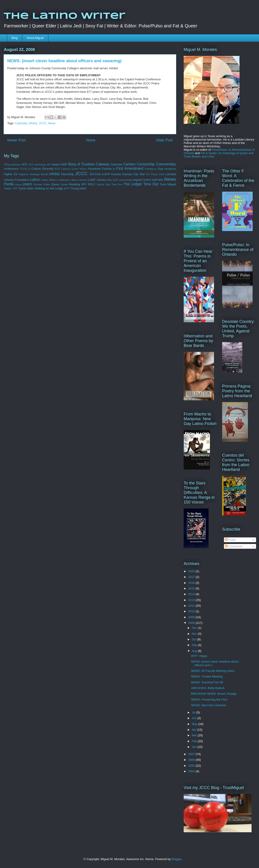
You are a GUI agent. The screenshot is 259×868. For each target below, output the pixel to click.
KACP (106, 174)
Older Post (164, 140)
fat (114, 169)
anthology (40, 164)
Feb (195, 741)
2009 (192, 617)
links (109, 180)
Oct (195, 639)
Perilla (9, 184)
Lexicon (83, 180)
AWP (64, 164)
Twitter (8, 188)
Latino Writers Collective (55, 180)
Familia (107, 169)
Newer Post (16, 140)
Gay (160, 169)
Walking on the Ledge (49, 188)
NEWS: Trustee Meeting (207, 676)
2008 (192, 623)
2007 (192, 754)
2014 (192, 594)
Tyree (22, 188)
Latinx (74, 180)
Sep (195, 645)
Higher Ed (11, 174)
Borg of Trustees (81, 164)
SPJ (84, 184)
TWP (15, 189)
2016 (192, 583)
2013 (192, 600)
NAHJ (147, 180)
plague (18, 185)
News (52, 123)
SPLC (92, 184)
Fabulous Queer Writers (74, 169)
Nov (195, 634)
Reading (74, 184)
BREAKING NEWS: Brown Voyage (214, 694)
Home (91, 140)
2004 (192, 771)
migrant (137, 180)
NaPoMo (158, 180)
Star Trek (111, 184)
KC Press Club (155, 174)
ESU (57, 169)
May (195, 724)
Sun (120, 184)
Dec (195, 628)
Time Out (151, 184)
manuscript (125, 180)
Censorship (146, 164)
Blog (15, 38)
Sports (101, 184)
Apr (195, 730)
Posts (230, 540)
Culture (36, 169)
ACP (24, 164)
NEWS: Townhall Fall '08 (207, 682)
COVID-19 (25, 169)
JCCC (43, 123)
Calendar (21, 123)
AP (49, 164)
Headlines (170, 169)
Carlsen (130, 164)
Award (56, 164)
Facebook (94, 169)
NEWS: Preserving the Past (209, 700)
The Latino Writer (64, 16)
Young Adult (78, 188)
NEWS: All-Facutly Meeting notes (213, 671)
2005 (192, 766)
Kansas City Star (133, 174)
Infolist (33, 123)
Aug (195, 651)
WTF (67, 188)
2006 (192, 760)
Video (30, 188)
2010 (192, 611)
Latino (35, 180)
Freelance (151, 169)
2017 (192, 577)
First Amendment (130, 168)
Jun (195, 718)
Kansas (116, 174)
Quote (64, 184)
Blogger (176, 859)
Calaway (102, 164)
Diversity (48, 169)
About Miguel (35, 38)
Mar (195, 735)
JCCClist (95, 174)
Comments (234, 546)
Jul (194, 712)
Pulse (47, 184)
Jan (195, 747)
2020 (192, 571)
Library (101, 180)
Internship (67, 174)
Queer (55, 184)
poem (27, 184)
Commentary (166, 164)
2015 (192, 588)
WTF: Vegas (199, 656)
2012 (192, 606)
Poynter (38, 184)
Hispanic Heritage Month (33, 174)
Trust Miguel (168, 184)
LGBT (92, 180)
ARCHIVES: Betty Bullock (208, 688)
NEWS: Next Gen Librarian (208, 705)
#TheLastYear (12, 164)
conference (11, 169)
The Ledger (133, 184)
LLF (115, 180)
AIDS (31, 165)
